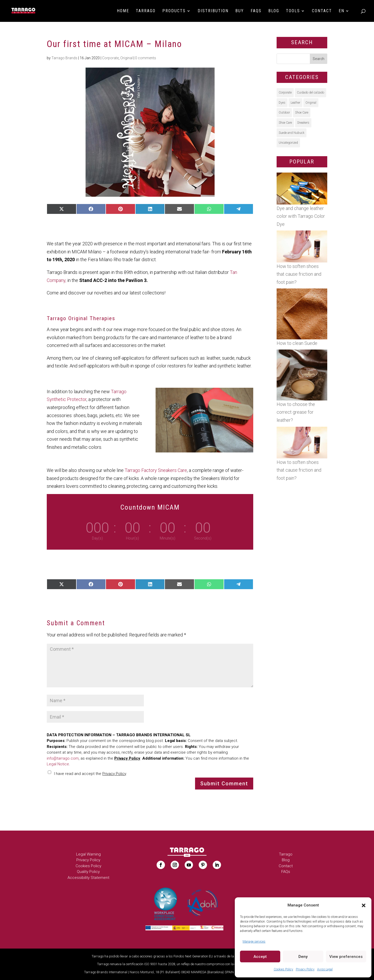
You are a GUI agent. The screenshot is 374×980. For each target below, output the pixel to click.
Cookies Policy (283, 969)
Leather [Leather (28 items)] (295, 103)
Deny (303, 957)
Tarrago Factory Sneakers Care (156, 470)
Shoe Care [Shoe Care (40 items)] (302, 113)
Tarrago (146, 11)
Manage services (254, 942)
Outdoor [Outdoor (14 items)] (284, 113)
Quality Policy (88, 872)
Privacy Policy (305, 969)
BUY (240, 11)
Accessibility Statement (88, 878)
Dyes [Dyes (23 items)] (282, 103)
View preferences (346, 957)
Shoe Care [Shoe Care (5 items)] (285, 123)
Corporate (110, 58)
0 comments (146, 58)
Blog (274, 11)
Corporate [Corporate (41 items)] (285, 93)
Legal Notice (58, 764)
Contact (322, 11)
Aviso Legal (325, 969)
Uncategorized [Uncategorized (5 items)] (288, 143)
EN (342, 11)
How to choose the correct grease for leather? (296, 412)
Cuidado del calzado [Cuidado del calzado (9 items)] (310, 93)
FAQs (256, 11)
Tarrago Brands (64, 58)
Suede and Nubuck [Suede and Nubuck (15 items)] (292, 133)
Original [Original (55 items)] (311, 103)
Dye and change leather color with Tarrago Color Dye (301, 216)
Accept (260, 957)
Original (126, 58)
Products (174, 11)
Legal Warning (88, 854)
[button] (364, 905)
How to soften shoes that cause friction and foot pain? (299, 274)
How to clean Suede (297, 343)
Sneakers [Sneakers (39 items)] (303, 123)
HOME (123, 11)
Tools (293, 11)
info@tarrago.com (63, 758)
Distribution (213, 11)
